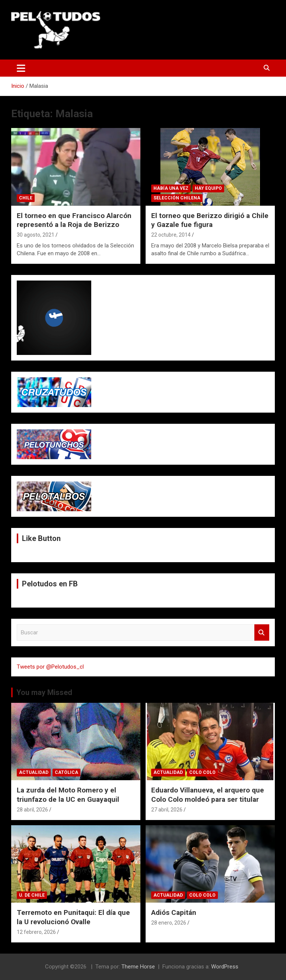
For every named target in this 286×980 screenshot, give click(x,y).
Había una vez (171, 188)
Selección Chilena (177, 198)
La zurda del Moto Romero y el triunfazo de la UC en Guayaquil (68, 795)
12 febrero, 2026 (36, 932)
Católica (66, 772)
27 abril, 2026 (167, 810)
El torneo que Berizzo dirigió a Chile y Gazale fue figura (210, 220)
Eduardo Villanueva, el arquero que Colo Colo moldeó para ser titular (208, 795)
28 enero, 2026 (169, 923)
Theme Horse (138, 967)
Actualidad (34, 772)
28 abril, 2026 (32, 810)
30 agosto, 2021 (36, 235)
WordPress (225, 967)
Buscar (262, 633)
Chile (26, 198)
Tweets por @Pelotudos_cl (50, 667)
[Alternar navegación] (21, 68)
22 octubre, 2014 (171, 235)
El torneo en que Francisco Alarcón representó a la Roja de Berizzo (74, 220)
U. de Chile (32, 895)
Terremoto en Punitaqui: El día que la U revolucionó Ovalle (73, 917)
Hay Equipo (208, 188)
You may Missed (44, 692)
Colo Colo (202, 772)
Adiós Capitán (174, 912)
